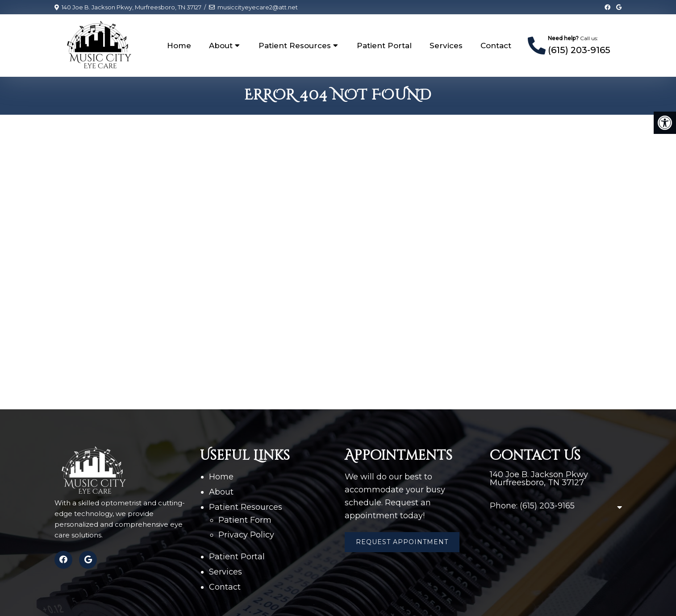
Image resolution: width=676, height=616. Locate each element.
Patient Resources (295, 46)
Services (446, 46)
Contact (496, 46)
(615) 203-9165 (579, 50)
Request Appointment (402, 542)
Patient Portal (384, 46)
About (221, 46)
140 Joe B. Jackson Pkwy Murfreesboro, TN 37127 (539, 479)
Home (179, 46)
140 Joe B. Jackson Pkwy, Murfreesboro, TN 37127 (131, 7)
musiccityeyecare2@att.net (258, 7)
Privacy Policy (246, 535)
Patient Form (245, 520)
